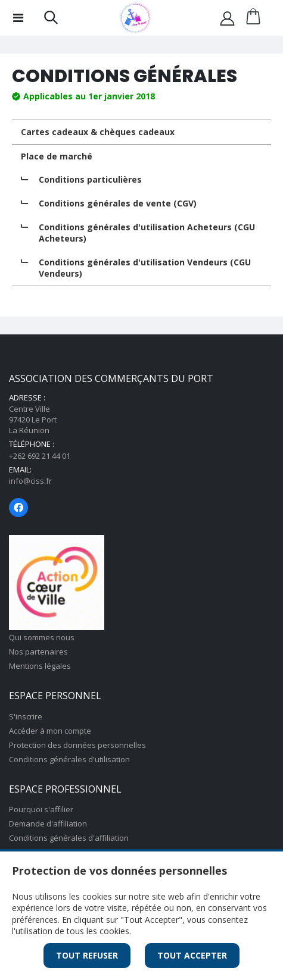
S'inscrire (26, 716)
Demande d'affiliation (48, 824)
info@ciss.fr (30, 481)
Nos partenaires (38, 652)
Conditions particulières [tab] (90, 179)
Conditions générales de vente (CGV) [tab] (118, 203)
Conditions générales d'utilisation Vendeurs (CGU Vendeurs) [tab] (145, 268)
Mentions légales (40, 666)
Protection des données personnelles (77, 745)
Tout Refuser (87, 955)
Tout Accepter (192, 955)
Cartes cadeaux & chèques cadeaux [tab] (98, 132)
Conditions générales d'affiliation (69, 838)
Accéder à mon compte (50, 731)
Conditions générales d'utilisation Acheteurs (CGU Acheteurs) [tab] (147, 233)
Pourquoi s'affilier (41, 809)
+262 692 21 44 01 (40, 456)
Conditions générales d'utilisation (69, 759)
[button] (51, 20)
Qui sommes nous (42, 637)
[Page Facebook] (18, 508)
